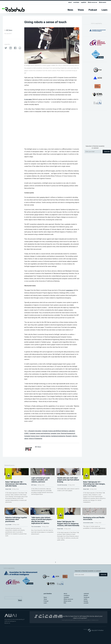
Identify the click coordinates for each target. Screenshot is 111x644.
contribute (74, 2)
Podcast (93, 10)
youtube (86, 603)
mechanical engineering (58, 436)
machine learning (45, 436)
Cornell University (62, 494)
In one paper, (28, 99)
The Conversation (36, 541)
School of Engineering (36, 439)
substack (86, 594)
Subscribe (107, 152)
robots (26, 439)
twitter (86, 599)
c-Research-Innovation (34, 431)
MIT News (9, 30)
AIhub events (102, 2)
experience (70, 290)
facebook (87, 597)
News (70, 10)
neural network (46, 254)
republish (82, 2)
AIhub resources (92, 2)
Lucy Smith (8, 540)
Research (69, 436)
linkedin (86, 596)
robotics (75, 436)
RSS (65, 603)
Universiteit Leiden (88, 538)
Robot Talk (8, 494)
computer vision (55, 433)
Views (81, 10)
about (68, 2)
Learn (104, 10)
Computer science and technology (40, 433)
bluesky (86, 601)
